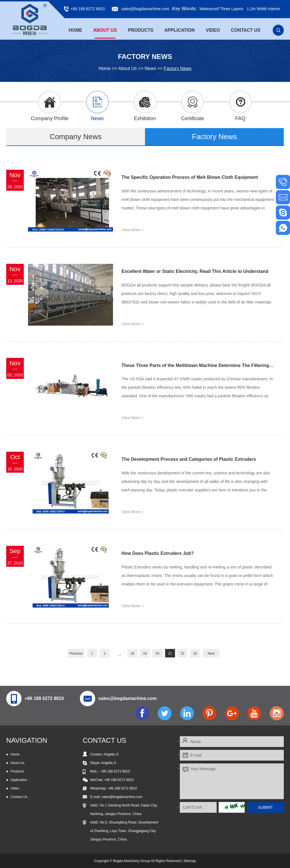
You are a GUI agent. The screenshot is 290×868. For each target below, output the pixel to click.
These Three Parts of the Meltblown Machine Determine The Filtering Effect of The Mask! (198, 365)
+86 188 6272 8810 (122, 788)
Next (211, 653)
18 (132, 653)
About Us (105, 30)
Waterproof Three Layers (221, 9)
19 (145, 653)
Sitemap (189, 861)
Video (213, 30)
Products (141, 30)
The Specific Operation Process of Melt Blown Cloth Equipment (190, 177)
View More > (133, 230)
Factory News (178, 68)
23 (195, 653)
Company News (76, 137)
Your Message (232, 781)
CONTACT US (105, 740)
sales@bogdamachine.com (145, 9)
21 (170, 653)
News (150, 68)
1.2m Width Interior (263, 9)
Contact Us (246, 30)
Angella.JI (109, 763)
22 (183, 653)
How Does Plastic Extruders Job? (158, 553)
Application (180, 30)
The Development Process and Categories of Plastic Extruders (189, 459)
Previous (76, 653)
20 (157, 653)
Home (75, 30)
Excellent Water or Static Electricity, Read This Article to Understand (195, 271)
